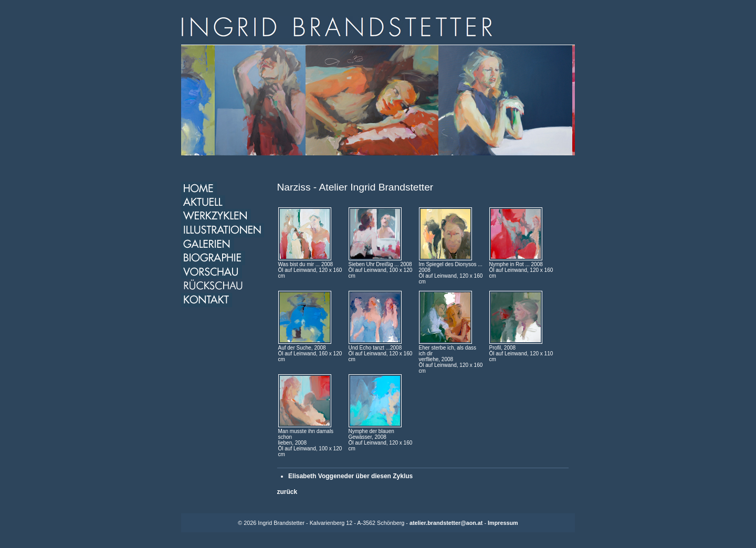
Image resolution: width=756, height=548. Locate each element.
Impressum (503, 523)
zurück (287, 492)
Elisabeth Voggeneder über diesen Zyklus (350, 476)
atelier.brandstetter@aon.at (446, 523)
